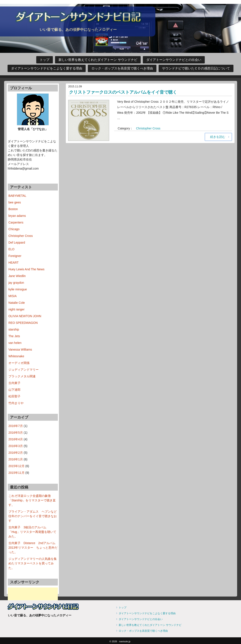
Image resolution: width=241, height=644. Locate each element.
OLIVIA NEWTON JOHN (25, 316)
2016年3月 (16, 446)
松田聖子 (14, 396)
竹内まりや (16, 403)
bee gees (15, 202)
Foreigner (15, 256)
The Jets (14, 336)
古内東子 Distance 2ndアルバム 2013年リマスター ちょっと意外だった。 (33, 548)
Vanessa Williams (20, 350)
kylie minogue (18, 289)
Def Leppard (17, 242)
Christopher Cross (148, 128)
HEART (13, 263)
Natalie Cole (17, 303)
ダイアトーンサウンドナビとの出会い (174, 60)
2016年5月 (16, 433)
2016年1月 (16, 459)
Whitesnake (16, 356)
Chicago (14, 229)
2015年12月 (17, 466)
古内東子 (14, 383)
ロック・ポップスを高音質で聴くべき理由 (122, 68)
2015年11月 (17, 473)
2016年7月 (16, 426)
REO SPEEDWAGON (23, 323)
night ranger (17, 309)
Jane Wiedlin (17, 276)
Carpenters (16, 222)
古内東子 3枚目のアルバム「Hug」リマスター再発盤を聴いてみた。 (32, 532)
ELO (11, 249)
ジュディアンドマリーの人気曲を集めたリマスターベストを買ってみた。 (33, 563)
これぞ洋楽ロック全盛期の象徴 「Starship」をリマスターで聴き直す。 (32, 500)
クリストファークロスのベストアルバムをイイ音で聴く (123, 92)
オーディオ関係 (19, 363)
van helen (15, 343)
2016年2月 (16, 453)
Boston (13, 209)
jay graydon (16, 283)
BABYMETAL (17, 196)
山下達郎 (14, 390)
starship (14, 329)
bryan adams (17, 216)
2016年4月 (16, 439)
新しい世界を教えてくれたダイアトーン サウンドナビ (98, 60)
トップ (45, 60)
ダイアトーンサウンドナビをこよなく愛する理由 (47, 68)
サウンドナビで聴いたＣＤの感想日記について (196, 68)
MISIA (13, 296)
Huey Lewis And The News (26, 269)
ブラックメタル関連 (22, 376)
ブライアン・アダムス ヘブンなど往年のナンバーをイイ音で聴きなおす (33, 516)
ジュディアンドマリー (24, 370)
